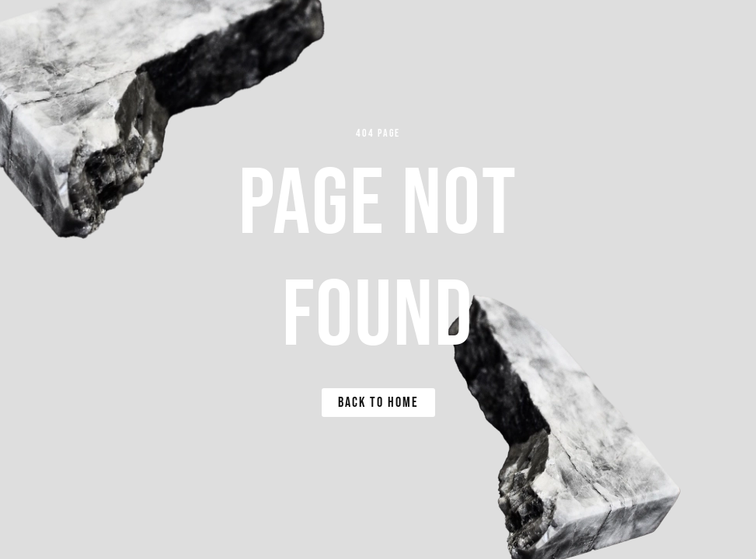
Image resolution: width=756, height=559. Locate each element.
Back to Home (378, 403)
